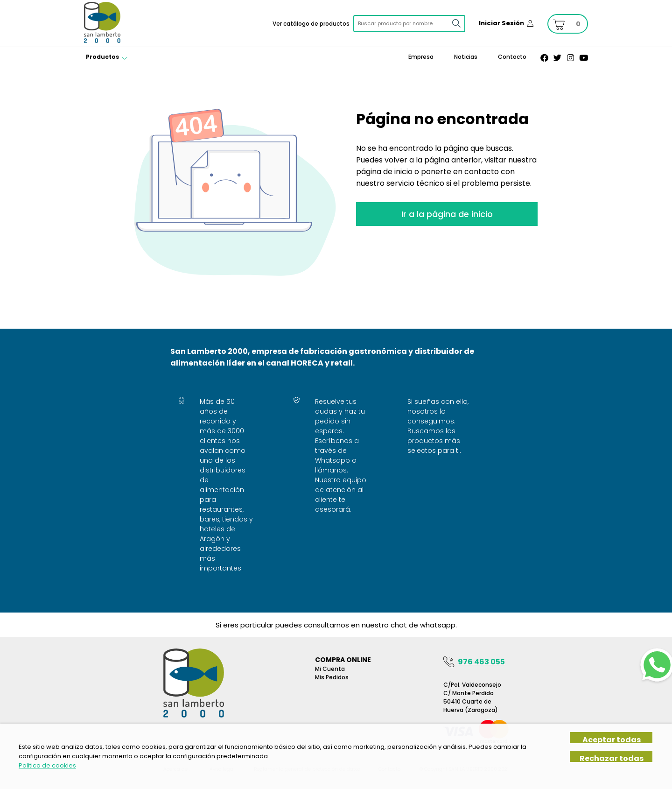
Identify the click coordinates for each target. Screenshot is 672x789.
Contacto (512, 57)
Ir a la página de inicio (447, 214)
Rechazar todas (612, 758)
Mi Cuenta (330, 669)
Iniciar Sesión (501, 23)
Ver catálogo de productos (311, 24)
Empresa (421, 57)
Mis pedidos (332, 677)
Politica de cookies (47, 765)
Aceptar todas (612, 739)
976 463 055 (481, 662)
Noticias (466, 57)
